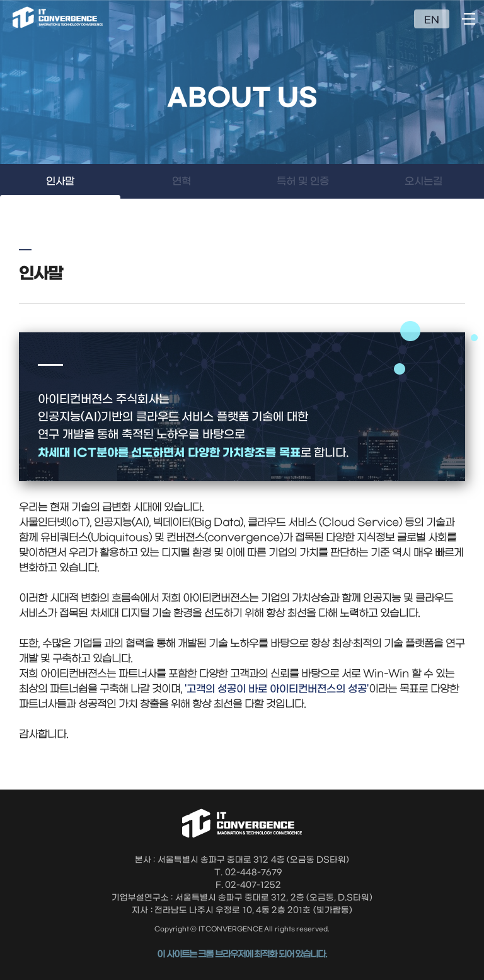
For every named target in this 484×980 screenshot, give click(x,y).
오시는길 (423, 181)
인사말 (60, 181)
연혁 (181, 181)
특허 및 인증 (303, 181)
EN (432, 20)
